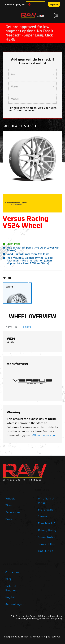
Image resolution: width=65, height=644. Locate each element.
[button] (10, 159)
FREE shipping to (15, 4)
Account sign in (15, 604)
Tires (9, 505)
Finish (7, 278)
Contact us (12, 572)
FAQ (8, 579)
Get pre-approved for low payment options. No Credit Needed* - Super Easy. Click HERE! (29, 33)
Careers (43, 516)
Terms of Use (47, 544)
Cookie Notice (47, 537)
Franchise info (47, 523)
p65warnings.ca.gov (43, 435)
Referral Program (11, 588)
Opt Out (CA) (46, 551)
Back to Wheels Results (20, 126)
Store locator (46, 510)
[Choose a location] (29, 4)
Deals (9, 519)
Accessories (13, 512)
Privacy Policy (47, 530)
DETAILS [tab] (11, 327)
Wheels (10, 499)
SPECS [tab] (27, 327)
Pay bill (10, 597)
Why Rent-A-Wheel (47, 501)
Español (54, 4)
